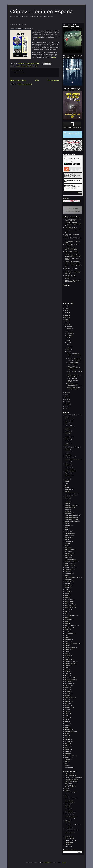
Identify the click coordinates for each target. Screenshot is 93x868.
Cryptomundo (68, 804)
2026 (67, 306)
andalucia (67, 421)
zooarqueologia (69, 768)
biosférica (67, 451)
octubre (69, 331)
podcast (67, 689)
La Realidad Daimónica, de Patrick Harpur (72, 252)
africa (66, 417)
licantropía (67, 631)
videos (66, 762)
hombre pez (68, 603)
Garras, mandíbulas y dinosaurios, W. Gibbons (71, 249)
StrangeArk (68, 844)
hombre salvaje (20, 66)
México (67, 653)
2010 (67, 409)
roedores (67, 718)
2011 (67, 406)
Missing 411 (68, 655)
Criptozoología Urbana (71, 519)
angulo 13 (67, 425)
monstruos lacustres (70, 661)
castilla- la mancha (70, 471)
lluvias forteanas (69, 633)
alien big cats (68, 419)
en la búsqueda (69, 553)
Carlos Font (68, 467)
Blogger (64, 863)
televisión (67, 740)
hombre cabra (68, 601)
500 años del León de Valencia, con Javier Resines (72, 380)
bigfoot (67, 449)
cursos (66, 529)
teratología (68, 742)
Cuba (66, 527)
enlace (54, 57)
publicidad (67, 704)
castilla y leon (68, 469)
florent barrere (68, 583)
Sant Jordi (67, 724)
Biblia (66, 445)
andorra (67, 423)
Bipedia (67, 789)
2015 (67, 397)
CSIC (66, 523)
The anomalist (68, 846)
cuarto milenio (68, 525)
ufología (67, 754)
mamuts (67, 637)
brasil (66, 453)
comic (66, 503)
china (66, 487)
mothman (67, 665)
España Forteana (69, 814)
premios (67, 696)
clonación (67, 497)
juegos (66, 621)
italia (66, 613)
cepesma (67, 479)
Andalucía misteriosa (70, 776)
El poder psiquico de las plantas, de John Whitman (73, 245)
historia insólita (69, 599)
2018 (67, 324)
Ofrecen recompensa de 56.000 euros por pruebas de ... (74, 355)
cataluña (67, 473)
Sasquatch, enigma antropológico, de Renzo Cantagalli (71, 277)
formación (67, 587)
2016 (67, 395)
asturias (67, 433)
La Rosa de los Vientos (71, 625)
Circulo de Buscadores (71, 493)
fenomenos (68, 579)
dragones (67, 547)
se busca (67, 728)
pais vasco (68, 685)
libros (66, 629)
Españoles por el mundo (71, 561)
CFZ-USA (67, 794)
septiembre (70, 333)
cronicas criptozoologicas (71, 521)
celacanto (67, 477)
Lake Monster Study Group (72, 830)
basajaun (67, 443)
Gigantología (68, 820)
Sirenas (67, 738)
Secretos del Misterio (70, 840)
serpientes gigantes (70, 732)
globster (67, 597)
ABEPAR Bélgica (69, 774)
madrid (67, 635)
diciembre (69, 326)
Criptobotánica (69, 800)
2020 (67, 320)
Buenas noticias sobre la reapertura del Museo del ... (74, 385)
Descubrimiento (69, 533)
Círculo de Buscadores (71, 495)
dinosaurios (68, 537)
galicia (66, 593)
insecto (67, 611)
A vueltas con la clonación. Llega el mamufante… (73, 363)
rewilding (67, 713)
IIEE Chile (67, 822)
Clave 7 (67, 796)
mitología (67, 657)
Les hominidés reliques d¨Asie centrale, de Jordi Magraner (73, 262)
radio (66, 710)
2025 (67, 308)
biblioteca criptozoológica (71, 447)
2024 (67, 311)
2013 (67, 402)
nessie (66, 675)
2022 (67, 315)
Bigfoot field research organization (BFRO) (70, 786)
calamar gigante (69, 457)
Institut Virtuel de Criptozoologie (73, 824)
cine (66, 491)
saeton (67, 722)
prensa (67, 700)
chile (66, 485)
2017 (67, 393)
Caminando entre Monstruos (72, 459)
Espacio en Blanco (70, 559)
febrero (69, 349)
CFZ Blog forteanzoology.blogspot (71, 791)
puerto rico (68, 706)
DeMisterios (68, 531)
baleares (67, 439)
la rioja (66, 623)
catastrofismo (68, 475)
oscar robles (68, 681)
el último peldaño (69, 549)
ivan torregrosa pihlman (71, 615)
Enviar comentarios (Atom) (25, 84)
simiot (66, 736)
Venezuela (68, 760)
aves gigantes (68, 437)
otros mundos (68, 683)
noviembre (69, 329)
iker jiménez (68, 609)
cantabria (67, 465)
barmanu (67, 441)
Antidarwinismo (69, 427)
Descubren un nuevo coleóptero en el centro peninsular (73, 368)
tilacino (67, 748)
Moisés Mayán (69, 659)
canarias (67, 461)
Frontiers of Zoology (70, 818)
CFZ (66, 483)
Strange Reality (69, 842)
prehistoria (68, 693)
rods (66, 715)
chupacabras (68, 489)
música (67, 669)
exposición (68, 571)
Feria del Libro (69, 581)
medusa (67, 645)
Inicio (37, 80)
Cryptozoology (69, 808)
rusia (66, 720)
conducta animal (69, 507)
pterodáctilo (68, 702)
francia (67, 589)
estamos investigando (70, 567)
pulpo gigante (68, 708)
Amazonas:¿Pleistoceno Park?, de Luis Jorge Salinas (73, 220)
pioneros (67, 687)
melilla (66, 651)
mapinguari (68, 639)
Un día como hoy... (70, 756)
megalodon (68, 649)
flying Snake (68, 585)
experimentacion (69, 569)
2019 (67, 322)
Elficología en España (70, 812)
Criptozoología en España (42, 11)
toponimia (67, 750)
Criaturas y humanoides (71, 798)
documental (68, 541)
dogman (67, 543)
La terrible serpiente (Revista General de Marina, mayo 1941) (73, 256)
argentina (67, 431)
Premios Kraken (69, 698)
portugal (67, 691)
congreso (67, 509)
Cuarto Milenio (69, 810)
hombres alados (69, 607)
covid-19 (67, 511)
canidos (67, 463)
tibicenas (67, 744)
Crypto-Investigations (70, 802)
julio (68, 338)
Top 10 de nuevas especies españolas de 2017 (73, 376)
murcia (67, 667)
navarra (67, 673)
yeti (66, 764)
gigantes (67, 595)
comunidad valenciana (71, 505)
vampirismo (68, 758)
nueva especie (69, 677)
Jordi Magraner (69, 826)
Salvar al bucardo (69, 838)
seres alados (68, 730)
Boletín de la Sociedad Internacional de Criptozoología (73, 228)
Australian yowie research (72, 780)
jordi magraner (69, 619)
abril (68, 345)
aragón (67, 429)
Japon (66, 617)
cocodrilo (67, 499)
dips (66, 539)
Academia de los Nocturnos (72, 415)
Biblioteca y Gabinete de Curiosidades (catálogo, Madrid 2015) (73, 224)
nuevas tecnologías (70, 679)
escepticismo (68, 557)
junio (68, 340)
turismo (67, 752)
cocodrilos (67, 501)
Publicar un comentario (20, 73)
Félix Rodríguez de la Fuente (72, 577)
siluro (66, 734)
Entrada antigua (53, 80)
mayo (68, 342)
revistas (67, 711)
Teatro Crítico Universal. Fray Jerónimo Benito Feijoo (72, 281)
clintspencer (47, 863)
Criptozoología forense (71, 517)
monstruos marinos (70, 663)
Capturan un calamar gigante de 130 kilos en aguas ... (74, 359)
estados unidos (69, 565)
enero (68, 352)
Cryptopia (67, 806)
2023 (67, 313)
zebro (66, 766)
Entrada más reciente (18, 80)
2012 (67, 404)
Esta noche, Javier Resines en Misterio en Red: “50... (74, 388)
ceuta (66, 481)
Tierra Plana (68, 746)
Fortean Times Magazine (71, 816)
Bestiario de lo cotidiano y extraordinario (71, 782)
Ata (66, 435)
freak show (68, 591)
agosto (69, 336)
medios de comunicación (31, 66)
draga (66, 545)
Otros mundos (68, 834)
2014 (67, 399)
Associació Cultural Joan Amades (74, 778)
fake (66, 575)
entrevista (67, 555)
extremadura (68, 573)
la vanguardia (68, 627)
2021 (67, 317)
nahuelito (67, 671)
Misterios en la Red (70, 832)
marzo (68, 347)
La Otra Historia (69, 828)
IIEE (39, 38)
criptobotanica (68, 513)
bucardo (67, 455)
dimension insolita (69, 535)
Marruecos (68, 641)
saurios (67, 726)
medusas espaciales (70, 647)
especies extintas (69, 563)
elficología (67, 551)
